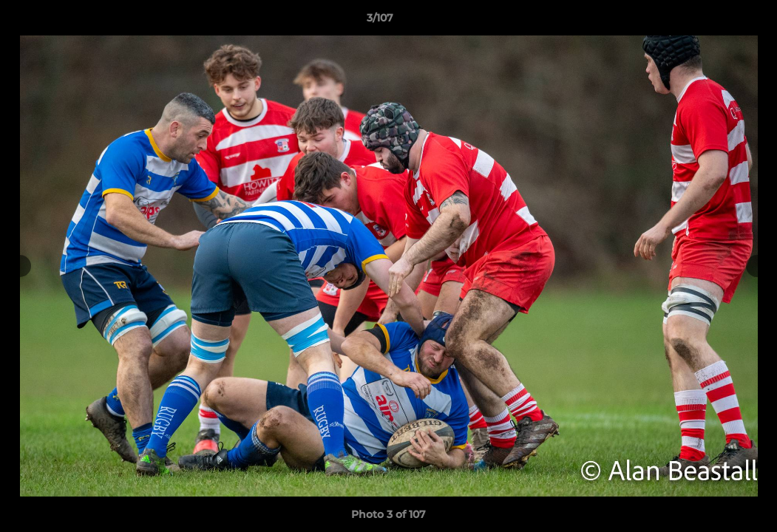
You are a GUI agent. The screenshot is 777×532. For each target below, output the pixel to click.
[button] (715, 21)
